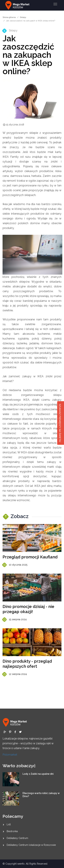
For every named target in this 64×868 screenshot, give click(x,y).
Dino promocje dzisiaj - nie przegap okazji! (28, 609)
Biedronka (12, 831)
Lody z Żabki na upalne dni (38, 774)
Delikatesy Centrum (17, 838)
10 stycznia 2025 (15, 565)
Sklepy (23, 17)
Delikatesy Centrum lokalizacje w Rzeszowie (31, 845)
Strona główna (9, 17)
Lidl (9, 824)
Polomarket (10, 755)
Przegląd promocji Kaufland (30, 557)
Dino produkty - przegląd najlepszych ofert (27, 664)
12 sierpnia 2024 (15, 674)
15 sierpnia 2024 (15, 620)
